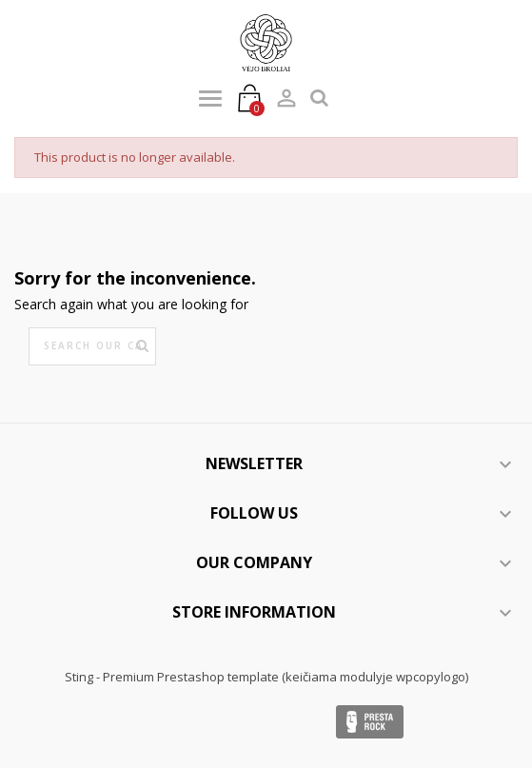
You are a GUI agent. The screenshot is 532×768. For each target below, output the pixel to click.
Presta (370, 722)
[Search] (92, 346)
